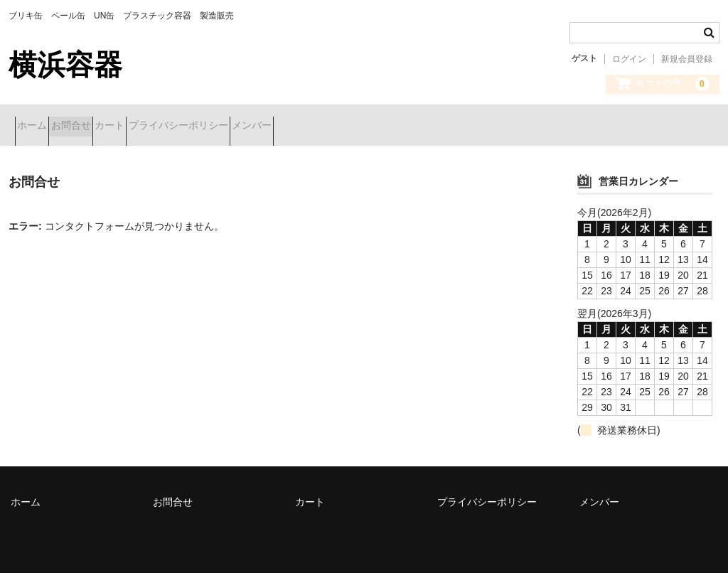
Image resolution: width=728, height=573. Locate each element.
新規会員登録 (687, 59)
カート (166, 127)
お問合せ (102, 127)
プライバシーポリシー (260, 127)
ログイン (629, 59)
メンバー (359, 127)
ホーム (38, 127)
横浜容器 (65, 65)
